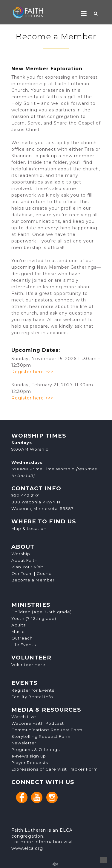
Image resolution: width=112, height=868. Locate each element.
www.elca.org (27, 848)
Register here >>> (32, 372)
